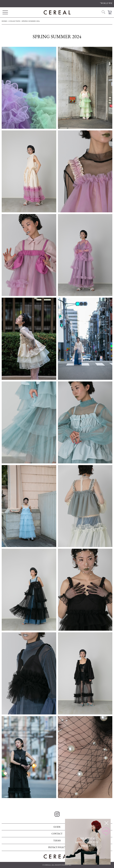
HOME (4, 21)
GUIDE (57, 827)
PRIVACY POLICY (57, 847)
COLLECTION (14, 21)
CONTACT (57, 834)
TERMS (57, 841)
